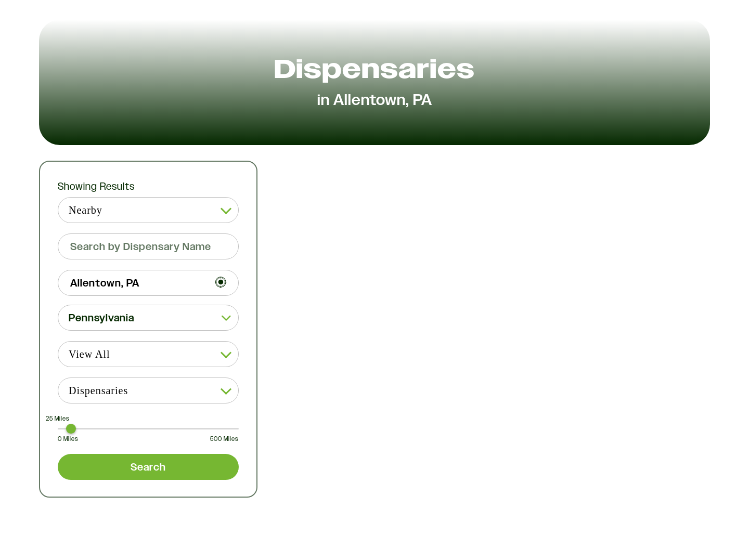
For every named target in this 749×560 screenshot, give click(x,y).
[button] (148, 318)
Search (148, 467)
